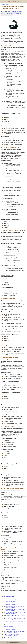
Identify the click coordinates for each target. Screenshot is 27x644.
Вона (21, 11)
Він (18, 11)
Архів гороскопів (8, 637)
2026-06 (13, 13)
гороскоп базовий (10, 601)
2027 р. (3, 13)
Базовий (14, 11)
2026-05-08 (10, 15)
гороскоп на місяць (13, 600)
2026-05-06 (18, 13)
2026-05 (8, 13)
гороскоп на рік (21, 619)
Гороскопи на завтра (9, 598)
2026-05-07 (4, 15)
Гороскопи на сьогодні (10, 596)
